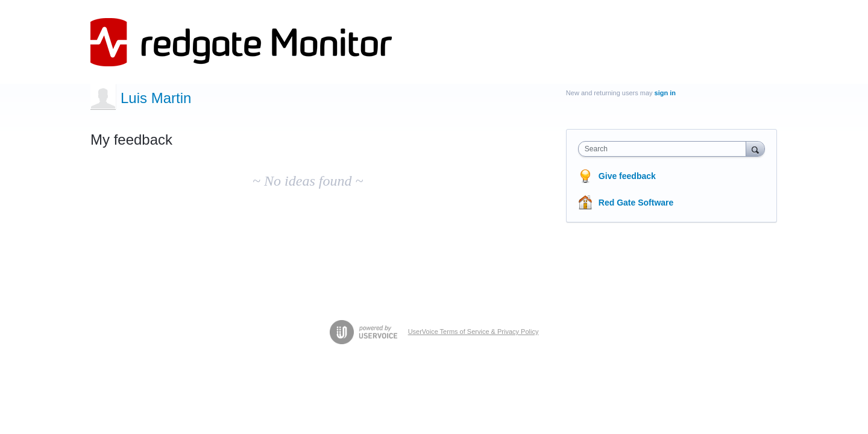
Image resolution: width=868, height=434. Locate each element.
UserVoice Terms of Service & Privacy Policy (473, 332)
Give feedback (627, 176)
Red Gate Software (636, 203)
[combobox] (665, 149)
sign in (665, 93)
